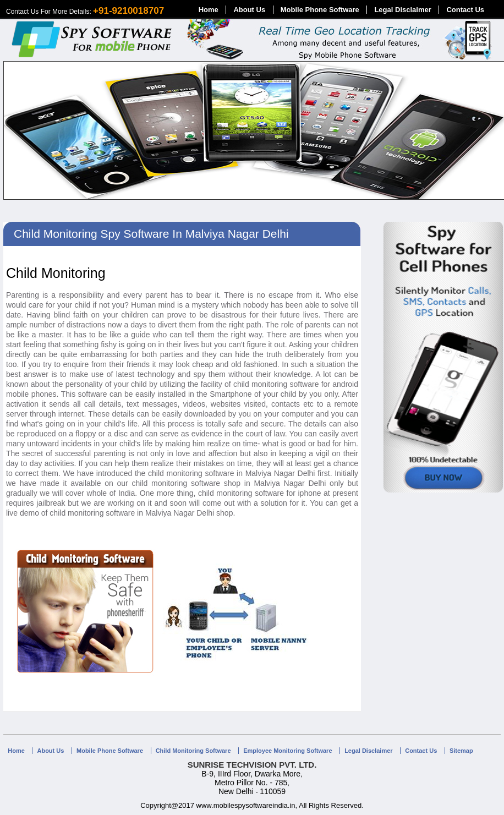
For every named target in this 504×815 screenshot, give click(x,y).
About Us (249, 10)
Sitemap (461, 751)
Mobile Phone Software (320, 10)
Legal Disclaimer (402, 10)
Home (209, 10)
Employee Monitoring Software (287, 751)
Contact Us (465, 10)
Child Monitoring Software (193, 751)
